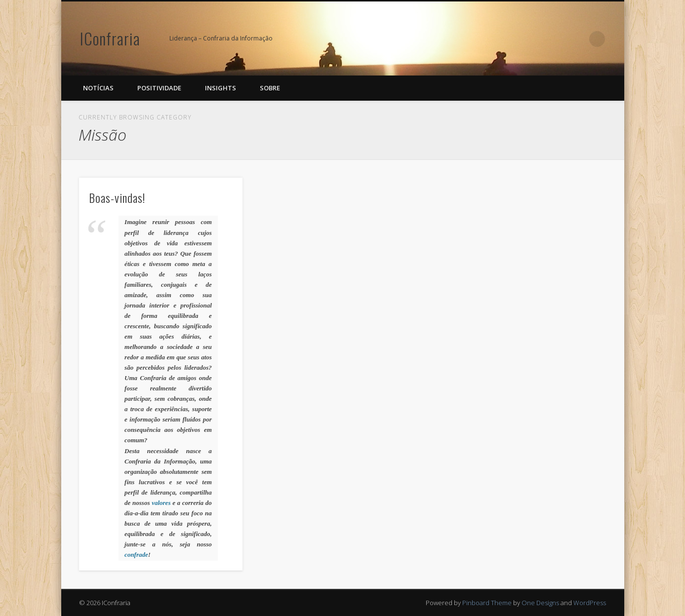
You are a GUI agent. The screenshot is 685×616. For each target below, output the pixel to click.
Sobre (270, 88)
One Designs (540, 603)
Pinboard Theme (487, 603)
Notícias (98, 88)
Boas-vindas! (117, 197)
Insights (221, 88)
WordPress (590, 603)
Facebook (557, 39)
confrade (136, 555)
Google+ (577, 39)
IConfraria (110, 38)
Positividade (159, 88)
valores (161, 503)
